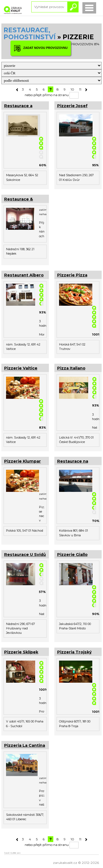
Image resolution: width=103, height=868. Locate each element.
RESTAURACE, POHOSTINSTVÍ (30, 34)
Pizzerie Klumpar (23, 461)
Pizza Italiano (71, 368)
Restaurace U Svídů (25, 555)
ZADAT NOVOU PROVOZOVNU (41, 48)
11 (80, 89)
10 (72, 89)
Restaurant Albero (24, 275)
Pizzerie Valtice (21, 368)
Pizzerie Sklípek (21, 652)
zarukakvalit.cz (65, 863)
